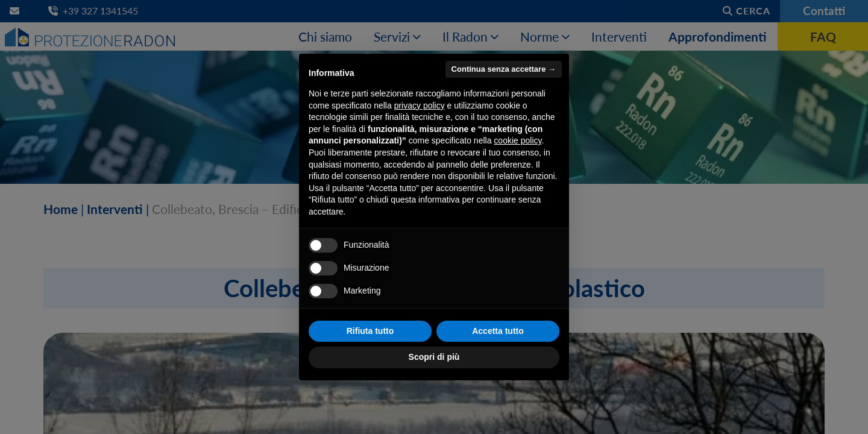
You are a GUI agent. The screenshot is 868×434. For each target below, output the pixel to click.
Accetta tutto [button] (498, 331)
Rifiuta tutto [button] (370, 331)
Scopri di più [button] (434, 357)
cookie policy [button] (517, 140)
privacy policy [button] (420, 105)
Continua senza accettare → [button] (504, 69)
